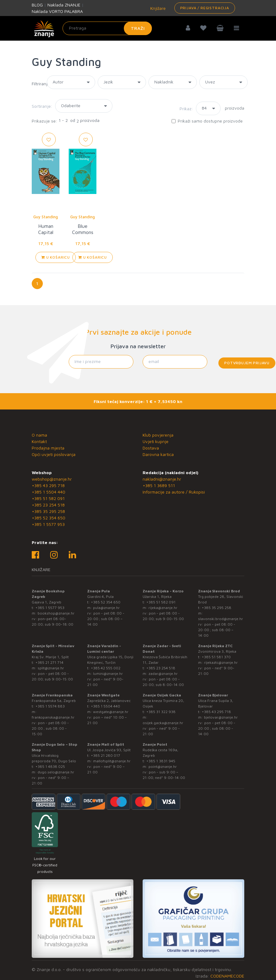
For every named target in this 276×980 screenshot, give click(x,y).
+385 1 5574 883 (50, 706)
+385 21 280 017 (106, 755)
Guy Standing (46, 217)
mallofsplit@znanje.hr (112, 761)
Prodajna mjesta (48, 448)
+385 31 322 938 (161, 712)
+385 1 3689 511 (159, 485)
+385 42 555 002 (106, 668)
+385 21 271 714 (49, 662)
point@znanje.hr (163, 766)
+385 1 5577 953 (48, 524)
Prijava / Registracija (205, 8)
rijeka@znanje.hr (163, 608)
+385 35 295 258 (48, 511)
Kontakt (39, 441)
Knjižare (157, 8)
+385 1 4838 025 (50, 766)
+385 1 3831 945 (161, 761)
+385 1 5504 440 (49, 492)
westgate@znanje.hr (111, 712)
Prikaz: (186, 109)
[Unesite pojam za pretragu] (107, 28)
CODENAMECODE (227, 976)
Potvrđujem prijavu (247, 363)
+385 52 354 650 (49, 518)
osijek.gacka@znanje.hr (163, 723)
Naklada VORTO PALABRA (57, 11)
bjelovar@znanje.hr (221, 717)
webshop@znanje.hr (52, 479)
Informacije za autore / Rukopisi (174, 492)
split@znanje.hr (51, 668)
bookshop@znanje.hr (56, 613)
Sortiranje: (42, 106)
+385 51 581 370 (216, 657)
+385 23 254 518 (48, 505)
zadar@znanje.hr (163, 673)
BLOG (37, 5)
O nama (39, 435)
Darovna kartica (158, 454)
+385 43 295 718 (48, 485)
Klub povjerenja (158, 435)
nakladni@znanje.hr (162, 479)
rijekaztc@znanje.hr (221, 662)
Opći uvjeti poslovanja (54, 454)
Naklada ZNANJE (64, 5)
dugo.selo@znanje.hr (56, 772)
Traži (138, 28)
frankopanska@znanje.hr (53, 717)
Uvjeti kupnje (156, 441)
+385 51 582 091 (48, 498)
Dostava (151, 448)
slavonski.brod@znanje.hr (221, 619)
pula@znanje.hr (106, 608)
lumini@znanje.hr (108, 673)
